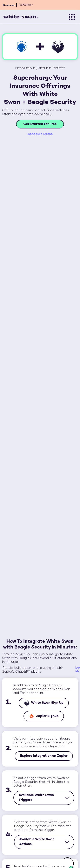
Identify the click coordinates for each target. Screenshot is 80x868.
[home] (21, 17)
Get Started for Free (40, 124)
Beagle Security (26, 826)
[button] (72, 17)
